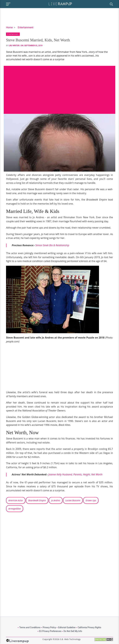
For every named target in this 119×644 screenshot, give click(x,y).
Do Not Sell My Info (73, 631)
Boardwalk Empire (37, 500)
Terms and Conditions (30, 627)
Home (9, 27)
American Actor (16, 500)
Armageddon (15, 509)
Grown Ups (91, 500)
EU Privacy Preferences (50, 631)
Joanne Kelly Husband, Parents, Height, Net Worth (75, 474)
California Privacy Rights (89, 627)
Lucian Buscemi (73, 500)
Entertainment (25, 27)
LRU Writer (14, 46)
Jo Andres (56, 500)
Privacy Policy (49, 627)
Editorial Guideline (67, 627)
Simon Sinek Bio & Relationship (53, 245)
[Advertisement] (59, 87)
